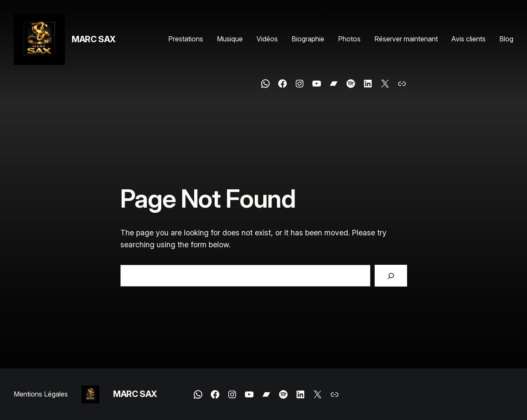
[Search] (391, 276)
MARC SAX (94, 39)
